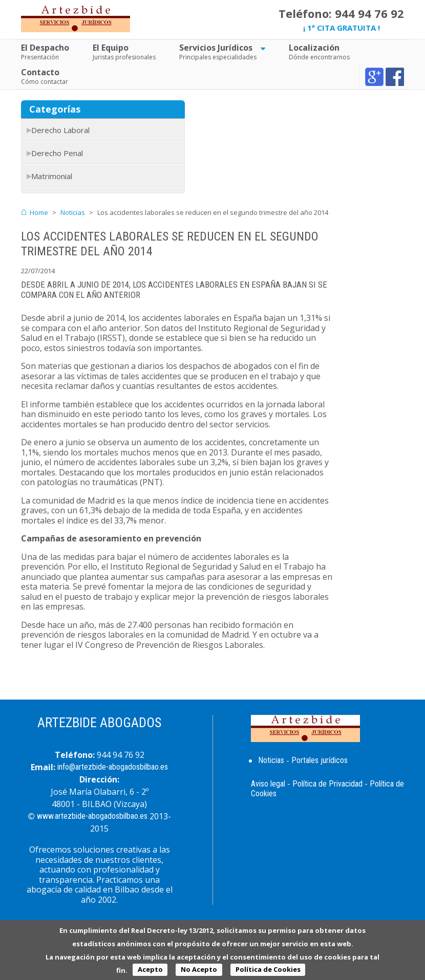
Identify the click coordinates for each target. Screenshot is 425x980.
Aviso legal (268, 784)
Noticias (73, 212)
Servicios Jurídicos (216, 48)
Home (39, 212)
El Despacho (45, 48)
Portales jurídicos (320, 760)
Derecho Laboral (60, 130)
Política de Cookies (268, 969)
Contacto (40, 72)
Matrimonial (52, 176)
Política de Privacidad (327, 784)
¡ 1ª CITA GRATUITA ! (342, 28)
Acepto (150, 969)
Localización (314, 48)
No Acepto (199, 969)
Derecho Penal (57, 153)
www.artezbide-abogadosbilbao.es (92, 816)
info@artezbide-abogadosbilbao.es (113, 767)
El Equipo (111, 48)
